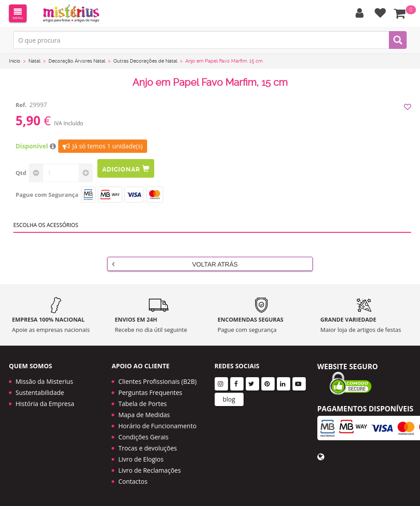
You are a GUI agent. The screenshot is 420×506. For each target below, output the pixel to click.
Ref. (21, 105)
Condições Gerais (143, 437)
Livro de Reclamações (150, 470)
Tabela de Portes (142, 404)
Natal (34, 61)
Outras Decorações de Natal (145, 61)
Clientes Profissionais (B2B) (157, 381)
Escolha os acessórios (46, 225)
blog (229, 399)
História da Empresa (45, 404)
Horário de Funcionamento (157, 426)
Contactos (133, 481)
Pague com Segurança (47, 195)
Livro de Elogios (141, 459)
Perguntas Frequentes (150, 392)
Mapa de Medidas (144, 415)
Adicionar (126, 169)
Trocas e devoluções (148, 448)
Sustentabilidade (40, 392)
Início (15, 61)
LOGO (71, 13)
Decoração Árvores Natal (77, 61)
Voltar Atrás (175, 264)
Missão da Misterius (44, 381)
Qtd (21, 173)
